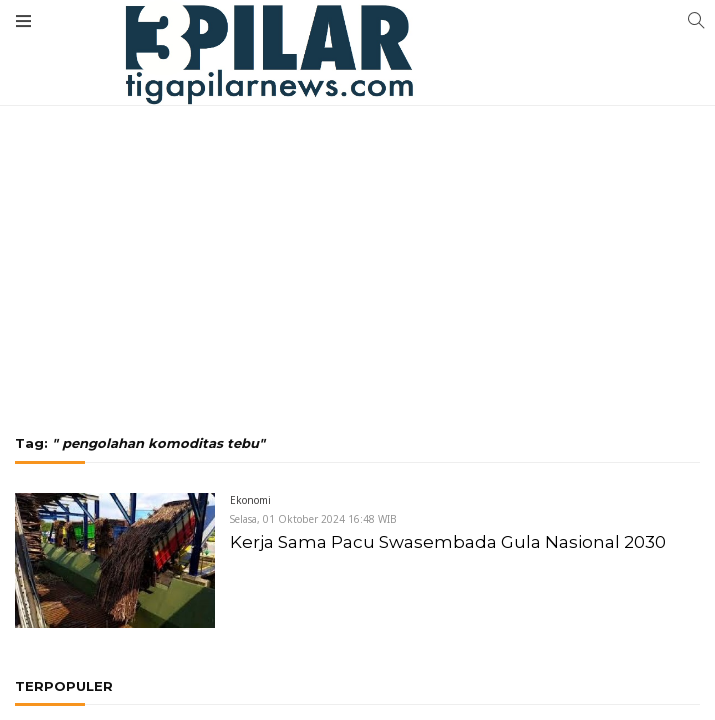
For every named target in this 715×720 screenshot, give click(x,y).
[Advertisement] (357, 175)
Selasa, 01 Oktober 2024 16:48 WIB (313, 519)
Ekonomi (250, 500)
